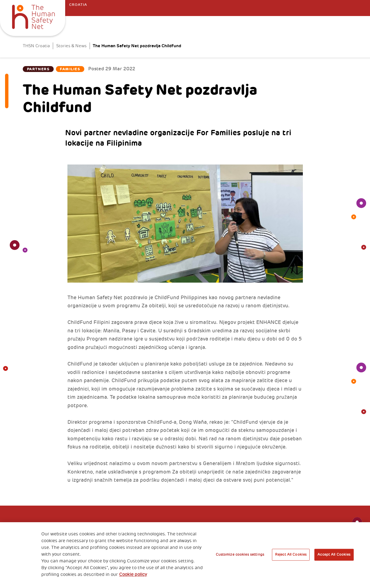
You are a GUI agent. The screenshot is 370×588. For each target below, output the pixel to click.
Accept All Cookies (334, 555)
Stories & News (71, 46)
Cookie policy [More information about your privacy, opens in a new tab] (133, 575)
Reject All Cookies (291, 555)
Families (70, 69)
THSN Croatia (36, 46)
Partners (38, 69)
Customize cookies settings (240, 555)
